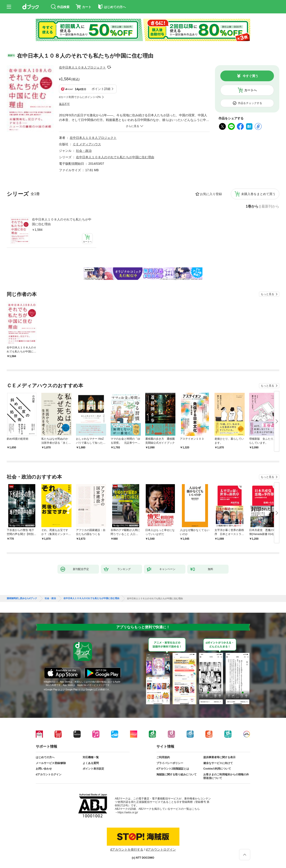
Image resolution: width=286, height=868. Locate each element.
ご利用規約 (163, 757)
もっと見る (267, 294)
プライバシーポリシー (170, 763)
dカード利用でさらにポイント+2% (80, 97)
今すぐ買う (250, 76)
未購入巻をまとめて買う (258, 194)
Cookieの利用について (217, 769)
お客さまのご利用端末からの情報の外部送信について (226, 776)
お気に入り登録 (211, 194)
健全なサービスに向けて (218, 763)
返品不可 (64, 104)
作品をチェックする (250, 103)
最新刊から (270, 206)
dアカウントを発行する (127, 849)
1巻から (252, 206)
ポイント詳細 (101, 89)
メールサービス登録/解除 (51, 763)
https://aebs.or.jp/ (128, 812)
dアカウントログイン (49, 774)
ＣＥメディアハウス (87, 144)
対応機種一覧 (91, 757)
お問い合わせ (44, 769)
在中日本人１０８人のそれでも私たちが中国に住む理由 (62, 222)
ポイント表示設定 (93, 769)
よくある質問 (91, 763)
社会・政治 (84, 151)
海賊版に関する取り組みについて (177, 774)
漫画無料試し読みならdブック (22, 598)
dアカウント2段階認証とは (173, 769)
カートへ (250, 90)
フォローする (109, 67)
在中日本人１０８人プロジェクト (82, 67)
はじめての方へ (45, 757)
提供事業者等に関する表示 (219, 757)
